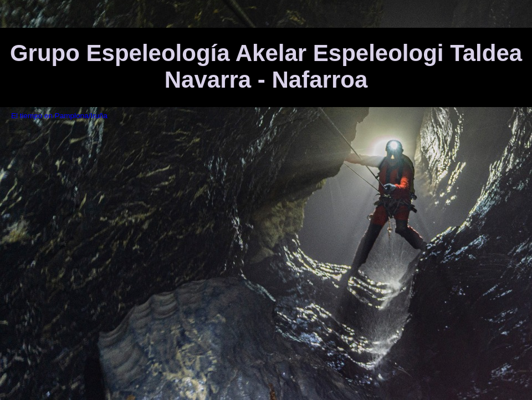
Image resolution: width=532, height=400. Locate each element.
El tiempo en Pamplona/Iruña (59, 116)
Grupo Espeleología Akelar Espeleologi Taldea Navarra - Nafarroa (266, 66)
